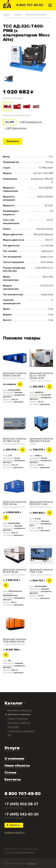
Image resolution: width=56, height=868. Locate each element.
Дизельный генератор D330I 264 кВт (15, 504)
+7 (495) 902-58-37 (21, 804)
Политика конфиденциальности (19, 852)
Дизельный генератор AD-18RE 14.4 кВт (15, 441)
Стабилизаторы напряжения (21, 731)
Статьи (10, 772)
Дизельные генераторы (19, 714)
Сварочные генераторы (19, 723)
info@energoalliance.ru (15, 833)
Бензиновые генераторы (19, 710)
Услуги (12, 748)
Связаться (13, 825)
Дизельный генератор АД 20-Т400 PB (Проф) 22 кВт (41, 377)
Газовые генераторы (18, 719)
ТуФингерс (31, 864)
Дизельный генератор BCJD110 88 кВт (15, 572)
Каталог (14, 703)
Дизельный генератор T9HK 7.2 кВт (41, 572)
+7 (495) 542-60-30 (22, 814)
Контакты (13, 779)
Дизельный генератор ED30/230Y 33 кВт (41, 504)
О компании (14, 759)
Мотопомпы (13, 727)
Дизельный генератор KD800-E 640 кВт (15, 375)
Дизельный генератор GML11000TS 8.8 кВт (41, 441)
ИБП (9, 735)
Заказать (13, 141)
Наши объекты (17, 766)
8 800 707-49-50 (30, 5)
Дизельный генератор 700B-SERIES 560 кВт (15, 642)
